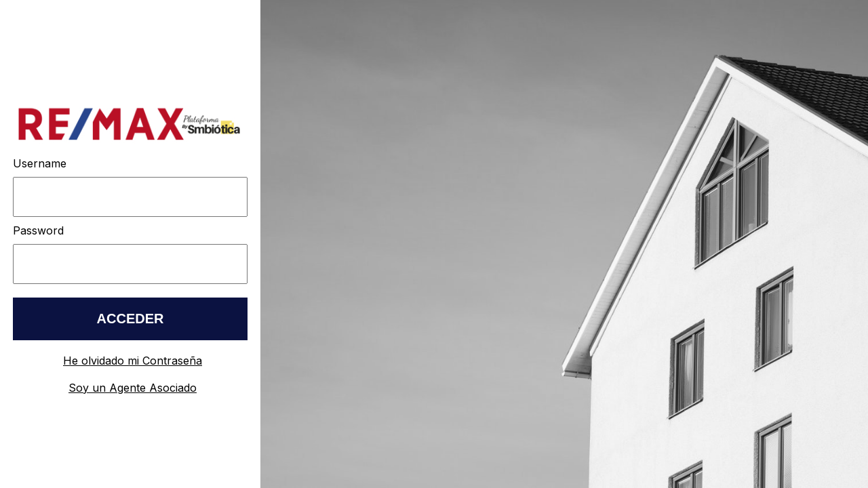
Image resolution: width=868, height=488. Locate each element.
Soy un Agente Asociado (133, 388)
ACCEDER (131, 319)
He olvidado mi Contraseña (133, 361)
